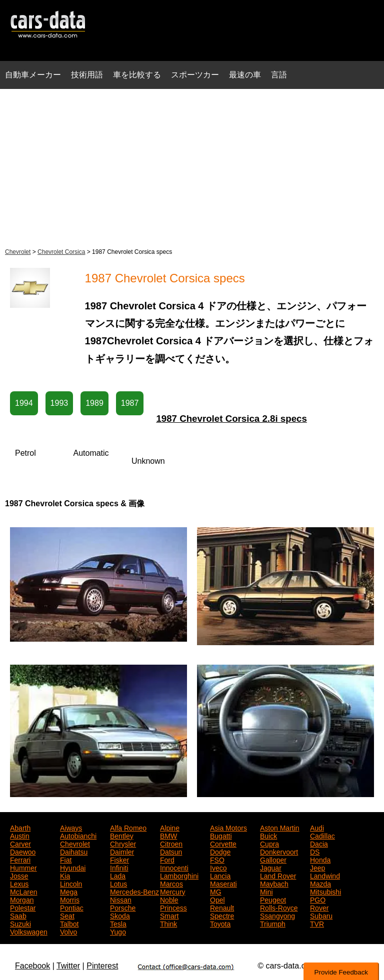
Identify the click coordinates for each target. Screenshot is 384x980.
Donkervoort (279, 851)
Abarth (20, 827)
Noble (169, 899)
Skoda (120, 915)
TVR (317, 923)
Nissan (121, 899)
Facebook (32, 966)
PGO (318, 899)
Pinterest (102, 966)
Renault (222, 907)
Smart (169, 915)
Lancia (220, 875)
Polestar (23, 907)
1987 (130, 403)
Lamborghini (179, 875)
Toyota (220, 923)
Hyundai (73, 867)
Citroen (171, 843)
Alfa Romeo (128, 827)
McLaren (23, 891)
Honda (320, 859)
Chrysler (123, 843)
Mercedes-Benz (134, 891)
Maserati (223, 883)
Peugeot (273, 899)
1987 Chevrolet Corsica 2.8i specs (231, 419)
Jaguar (271, 867)
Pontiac (72, 907)
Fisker (119, 859)
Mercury (173, 891)
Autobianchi (78, 835)
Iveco (218, 867)
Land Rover (278, 875)
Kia (65, 875)
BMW (168, 835)
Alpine (170, 827)
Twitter (68, 966)
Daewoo (23, 851)
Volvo (68, 931)
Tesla (118, 923)
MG (216, 891)
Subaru (321, 915)
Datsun (171, 851)
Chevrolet (18, 252)
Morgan (22, 899)
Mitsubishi (325, 891)
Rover (319, 907)
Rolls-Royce (279, 907)
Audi (317, 827)
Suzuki (20, 923)
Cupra (269, 843)
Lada (118, 875)
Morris (70, 899)
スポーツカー (195, 75)
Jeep (317, 867)
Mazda (320, 883)
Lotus (118, 883)
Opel (217, 899)
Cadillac (322, 835)
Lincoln (71, 883)
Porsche (123, 907)
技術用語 (87, 75)
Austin (20, 835)
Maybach (274, 883)
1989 (94, 403)
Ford (167, 859)
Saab (18, 915)
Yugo (118, 931)
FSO (217, 859)
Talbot (69, 923)
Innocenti (174, 867)
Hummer (23, 867)
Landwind (325, 875)
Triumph (273, 923)
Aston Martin (280, 827)
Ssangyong (277, 915)
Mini (266, 891)
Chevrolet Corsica (61, 252)
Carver (20, 843)
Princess (173, 907)
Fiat (66, 859)
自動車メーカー (33, 75)
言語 (279, 75)
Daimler (122, 851)
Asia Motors (228, 827)
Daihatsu (74, 851)
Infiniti (119, 867)
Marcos (171, 883)
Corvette (223, 843)
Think (168, 923)
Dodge (220, 851)
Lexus (19, 883)
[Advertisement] (192, 167)
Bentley (122, 835)
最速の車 (245, 75)
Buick (268, 835)
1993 (59, 403)
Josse (19, 875)
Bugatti (221, 835)
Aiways (71, 827)
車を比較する (137, 75)
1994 (24, 403)
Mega (69, 891)
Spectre (222, 915)
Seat (67, 915)
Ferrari (20, 859)
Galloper (273, 859)
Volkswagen (29, 931)
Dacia (319, 843)
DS (315, 851)
